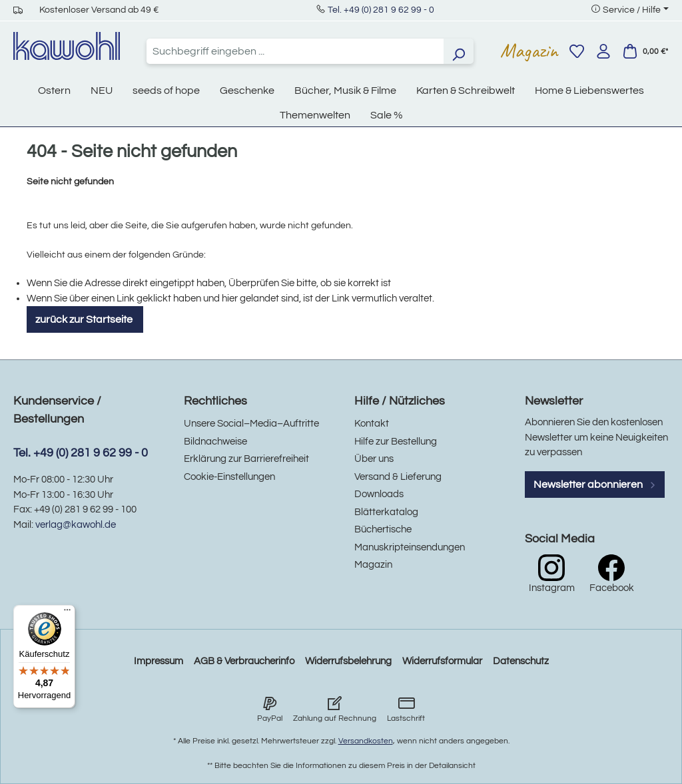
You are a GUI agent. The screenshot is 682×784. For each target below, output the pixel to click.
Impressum (159, 661)
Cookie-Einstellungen (229, 477)
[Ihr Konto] (603, 51)
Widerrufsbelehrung (348, 661)
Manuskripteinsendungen (410, 547)
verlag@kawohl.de (76, 525)
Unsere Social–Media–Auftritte (251, 424)
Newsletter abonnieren (595, 485)
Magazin (529, 51)
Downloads (379, 494)
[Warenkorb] (645, 51)
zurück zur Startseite (85, 319)
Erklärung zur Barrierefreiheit (246, 459)
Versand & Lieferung (398, 477)
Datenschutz (521, 661)
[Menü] (67, 613)
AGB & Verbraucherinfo (244, 661)
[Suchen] (458, 51)
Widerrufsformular (442, 661)
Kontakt (372, 424)
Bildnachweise (215, 442)
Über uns (374, 459)
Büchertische (383, 529)
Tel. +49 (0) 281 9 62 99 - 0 (381, 10)
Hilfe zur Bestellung (396, 442)
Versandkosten (366, 741)
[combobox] (295, 51)
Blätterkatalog (386, 512)
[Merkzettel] (577, 51)
